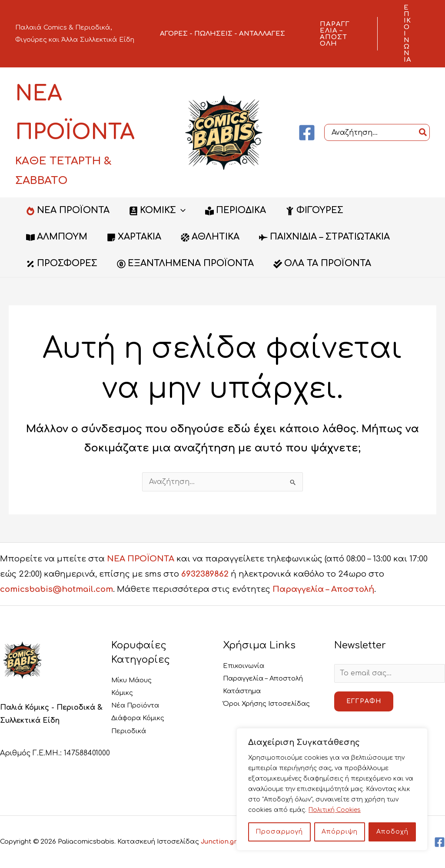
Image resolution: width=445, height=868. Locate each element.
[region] (332, 789)
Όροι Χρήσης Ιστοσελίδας (271, 704)
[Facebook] (307, 133)
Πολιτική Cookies (335, 810)
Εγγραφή (364, 702)
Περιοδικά (131, 731)
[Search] (423, 132)
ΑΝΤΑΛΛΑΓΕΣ (262, 34)
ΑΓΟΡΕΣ (174, 34)
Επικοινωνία (245, 666)
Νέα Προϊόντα (138, 706)
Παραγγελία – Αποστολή (323, 589)
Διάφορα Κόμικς (141, 719)
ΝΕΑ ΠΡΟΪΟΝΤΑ (141, 559)
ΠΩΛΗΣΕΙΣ (213, 34)
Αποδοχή (392, 832)
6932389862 (205, 574)
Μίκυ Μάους (134, 680)
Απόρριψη (340, 832)
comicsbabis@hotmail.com (56, 589)
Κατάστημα (244, 691)
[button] (335, 34)
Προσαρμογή (279, 832)
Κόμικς (123, 693)
